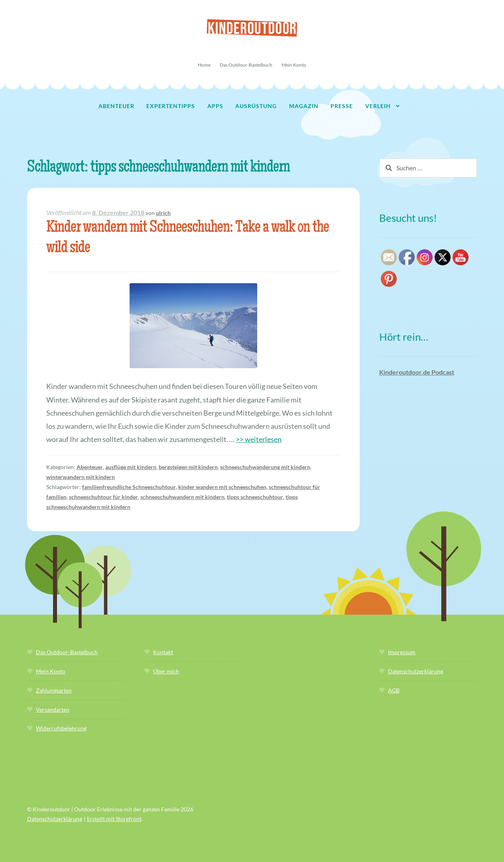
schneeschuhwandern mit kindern (182, 497)
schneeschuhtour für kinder (103, 497)
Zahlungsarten (54, 690)
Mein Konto (294, 65)
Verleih (378, 106)
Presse (342, 106)
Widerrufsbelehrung (61, 728)
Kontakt (163, 652)
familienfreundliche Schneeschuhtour (129, 487)
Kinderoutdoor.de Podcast (417, 372)
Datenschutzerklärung (415, 671)
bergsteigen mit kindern (188, 467)
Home (204, 65)
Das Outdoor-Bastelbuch (246, 65)
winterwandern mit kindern (81, 477)
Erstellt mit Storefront (114, 819)
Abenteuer (116, 106)
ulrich (163, 213)
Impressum (402, 652)
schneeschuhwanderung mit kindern (265, 467)
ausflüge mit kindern (131, 467)
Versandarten (53, 709)
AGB (394, 690)
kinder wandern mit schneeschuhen (222, 487)
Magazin (304, 106)
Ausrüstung (256, 106)
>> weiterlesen (259, 439)
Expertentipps (171, 106)
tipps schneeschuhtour (255, 497)
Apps (215, 106)
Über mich (166, 671)
